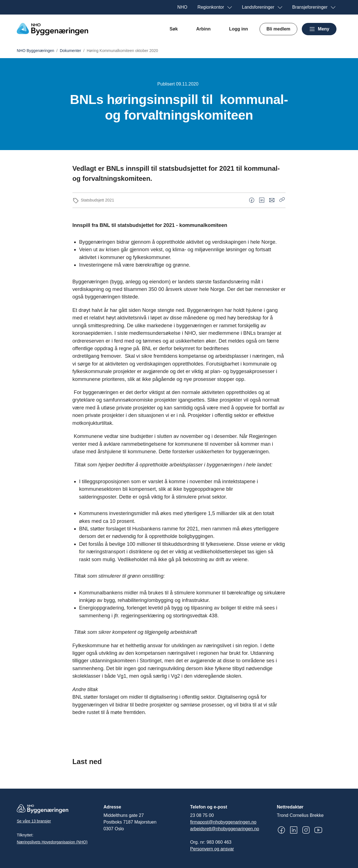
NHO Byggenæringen (36, 51)
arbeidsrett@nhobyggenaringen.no (225, 829)
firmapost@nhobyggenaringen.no (223, 822)
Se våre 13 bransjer (34, 821)
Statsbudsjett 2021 (97, 200)
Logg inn (239, 29)
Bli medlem (278, 29)
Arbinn (204, 29)
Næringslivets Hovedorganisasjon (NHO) (52, 842)
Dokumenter (70, 51)
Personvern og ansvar (212, 849)
